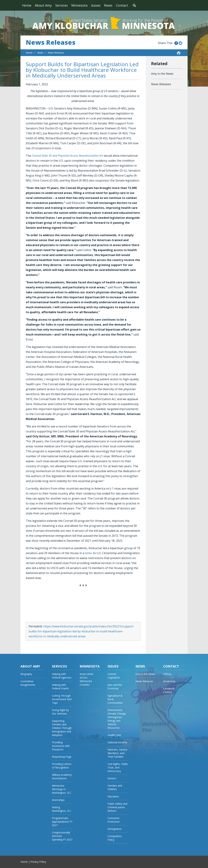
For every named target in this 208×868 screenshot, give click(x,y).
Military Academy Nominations (62, 777)
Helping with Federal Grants (60, 687)
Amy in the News (162, 74)
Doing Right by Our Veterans (60, 712)
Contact (122, 5)
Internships (58, 800)
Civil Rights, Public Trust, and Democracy (118, 767)
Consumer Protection (114, 820)
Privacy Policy (38, 862)
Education (113, 796)
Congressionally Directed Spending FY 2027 (62, 836)
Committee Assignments (28, 683)
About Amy (43, 5)
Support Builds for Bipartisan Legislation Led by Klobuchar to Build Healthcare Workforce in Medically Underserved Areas (82, 70)
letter (89, 553)
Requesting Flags (62, 757)
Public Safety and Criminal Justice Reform (117, 807)
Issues (96, 5)
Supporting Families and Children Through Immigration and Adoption (62, 728)
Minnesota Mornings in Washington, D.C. (62, 789)
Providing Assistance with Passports (61, 746)
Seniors (112, 778)
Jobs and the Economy (115, 687)
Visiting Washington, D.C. (62, 809)
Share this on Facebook (176, 43)
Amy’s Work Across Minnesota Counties (86, 679)
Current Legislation (114, 676)
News (108, 5)
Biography (26, 674)
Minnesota (79, 5)
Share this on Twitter (180, 43)
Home (27, 5)
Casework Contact (169, 690)
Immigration (115, 829)
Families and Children (115, 787)
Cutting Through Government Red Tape (62, 699)
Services (62, 5)
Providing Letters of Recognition (62, 766)
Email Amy (169, 681)
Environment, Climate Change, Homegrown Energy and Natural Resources (117, 719)
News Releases (51, 42)
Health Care (114, 735)
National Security (117, 742)
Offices (167, 674)
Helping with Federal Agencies (62, 676)
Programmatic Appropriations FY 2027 (62, 822)
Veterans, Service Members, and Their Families (117, 753)
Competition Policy (115, 838)
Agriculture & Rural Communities (115, 699)
